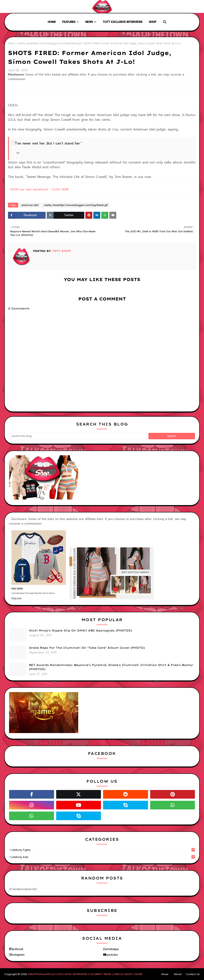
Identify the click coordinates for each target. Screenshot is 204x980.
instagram (18, 955)
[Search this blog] (79, 436)
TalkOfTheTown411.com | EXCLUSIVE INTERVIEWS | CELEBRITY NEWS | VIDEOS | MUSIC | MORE (85, 974)
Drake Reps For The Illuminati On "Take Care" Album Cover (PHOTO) (87, 648)
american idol (30, 205)
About (20, 6)
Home (7, 6)
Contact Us (193, 974)
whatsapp (112, 949)
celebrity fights (103, 850)
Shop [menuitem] (153, 22)
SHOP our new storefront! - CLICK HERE (40, 189)
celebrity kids (103, 857)
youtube (112, 955)
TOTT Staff (61, 251)
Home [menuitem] (52, 22)
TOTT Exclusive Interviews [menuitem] (123, 22)
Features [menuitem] (69, 22)
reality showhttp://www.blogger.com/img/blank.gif (49, 43)
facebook (17, 949)
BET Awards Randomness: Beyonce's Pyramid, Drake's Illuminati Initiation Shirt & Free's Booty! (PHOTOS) (111, 667)
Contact (34, 6)
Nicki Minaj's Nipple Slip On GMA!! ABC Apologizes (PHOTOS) (80, 630)
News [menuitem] (89, 22)
